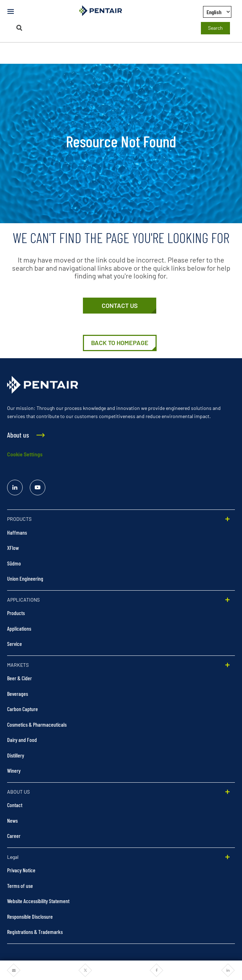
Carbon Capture (22, 709)
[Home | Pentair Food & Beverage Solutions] (120, 343)
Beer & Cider (19, 678)
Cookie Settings (25, 454)
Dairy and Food (22, 740)
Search (215, 28)
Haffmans (17, 532)
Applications (19, 628)
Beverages (18, 694)
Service (15, 644)
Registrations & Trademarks (35, 932)
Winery (14, 770)
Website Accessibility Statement (38, 901)
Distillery (16, 755)
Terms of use (20, 886)
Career (14, 836)
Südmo (14, 563)
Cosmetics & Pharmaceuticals (37, 724)
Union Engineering (25, 578)
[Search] (19, 28)
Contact (15, 805)
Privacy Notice (21, 870)
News (12, 820)
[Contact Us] (120, 306)
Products (16, 613)
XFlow (13, 548)
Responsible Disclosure (30, 916)
